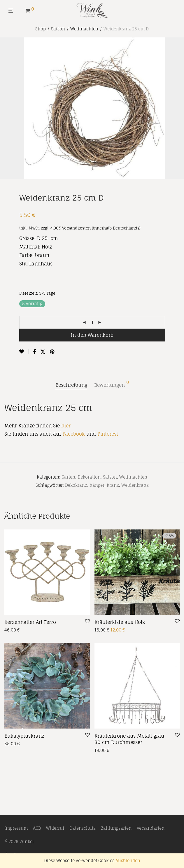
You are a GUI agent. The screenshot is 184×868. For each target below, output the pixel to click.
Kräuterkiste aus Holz (120, 622)
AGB (37, 828)
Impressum (16, 828)
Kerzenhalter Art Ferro (30, 622)
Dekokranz (76, 485)
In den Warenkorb (92, 335)
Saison (58, 29)
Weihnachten (84, 29)
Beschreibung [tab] (71, 385)
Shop (41, 29)
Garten (68, 477)
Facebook (74, 434)
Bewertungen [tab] (112, 384)
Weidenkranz (135, 485)
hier (66, 426)
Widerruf (55, 828)
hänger (97, 485)
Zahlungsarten (116, 828)
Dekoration (89, 477)
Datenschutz (83, 828)
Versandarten (151, 828)
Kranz (113, 485)
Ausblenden (128, 861)
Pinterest (108, 434)
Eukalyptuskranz (24, 736)
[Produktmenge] (93, 322)
